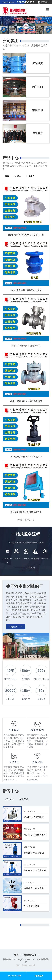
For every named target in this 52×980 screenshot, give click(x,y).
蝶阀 (7, 176)
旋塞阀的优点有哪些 (34, 817)
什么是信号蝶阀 (32, 906)
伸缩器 (18, 176)
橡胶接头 (30, 176)
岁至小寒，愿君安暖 (34, 888)
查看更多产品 (26, 520)
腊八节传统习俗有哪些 (35, 835)
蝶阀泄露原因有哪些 (34, 853)
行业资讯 (24, 799)
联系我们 (45, 2)
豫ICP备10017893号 (26, 965)
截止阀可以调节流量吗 (35, 870)
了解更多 (16, 627)
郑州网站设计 (30, 955)
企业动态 (10, 799)
